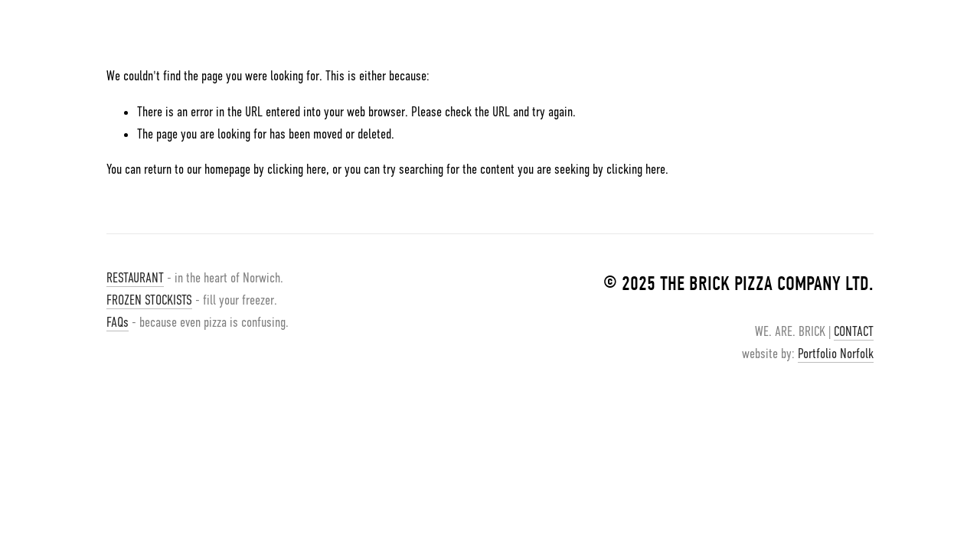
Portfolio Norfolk (836, 354)
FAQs (118, 322)
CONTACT (854, 331)
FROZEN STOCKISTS (149, 300)
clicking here (297, 169)
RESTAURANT (135, 278)
